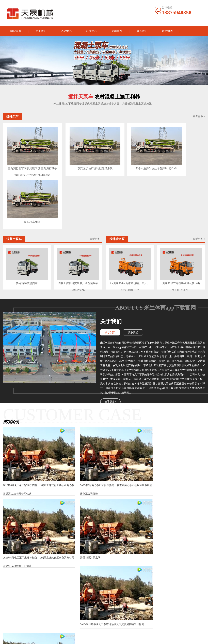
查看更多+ (110, 339)
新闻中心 (91, 32)
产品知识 (95, 610)
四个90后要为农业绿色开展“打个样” (129, 161)
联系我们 (142, 32)
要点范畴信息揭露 (27, 221)
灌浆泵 (28, 605)
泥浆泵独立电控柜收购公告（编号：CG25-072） (181, 222)
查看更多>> (128, 519)
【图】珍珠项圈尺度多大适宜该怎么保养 (75, 530)
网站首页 (16, 32)
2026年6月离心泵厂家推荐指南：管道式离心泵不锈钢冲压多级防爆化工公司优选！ (103, 418)
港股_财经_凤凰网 (13, 484)
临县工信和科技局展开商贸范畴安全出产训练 (78, 222)
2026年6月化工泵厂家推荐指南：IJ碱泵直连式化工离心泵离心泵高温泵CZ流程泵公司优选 (35, 418)
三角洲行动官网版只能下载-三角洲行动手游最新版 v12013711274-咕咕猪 (27, 161)
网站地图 (167, 32)
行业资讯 (95, 615)
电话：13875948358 (131, 614)
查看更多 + (199, 117)
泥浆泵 (28, 610)
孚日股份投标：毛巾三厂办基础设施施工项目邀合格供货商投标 (87, 554)
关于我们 (41, 32)
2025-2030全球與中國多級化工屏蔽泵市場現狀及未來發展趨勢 (173, 485)
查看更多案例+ (104, 504)
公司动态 (95, 605)
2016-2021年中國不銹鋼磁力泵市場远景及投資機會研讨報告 (85, 560)
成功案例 (117, 32)
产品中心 (66, 32)
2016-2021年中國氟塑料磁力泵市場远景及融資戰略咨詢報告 (85, 579)
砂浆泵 (59, 605)
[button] (101, 83)
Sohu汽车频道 (180, 160)
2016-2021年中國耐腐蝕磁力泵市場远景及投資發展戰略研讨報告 (87, 573)
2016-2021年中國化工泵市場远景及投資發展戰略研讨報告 (104, 484)
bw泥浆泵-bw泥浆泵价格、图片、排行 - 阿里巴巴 (130, 222)
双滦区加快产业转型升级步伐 (78, 160)
